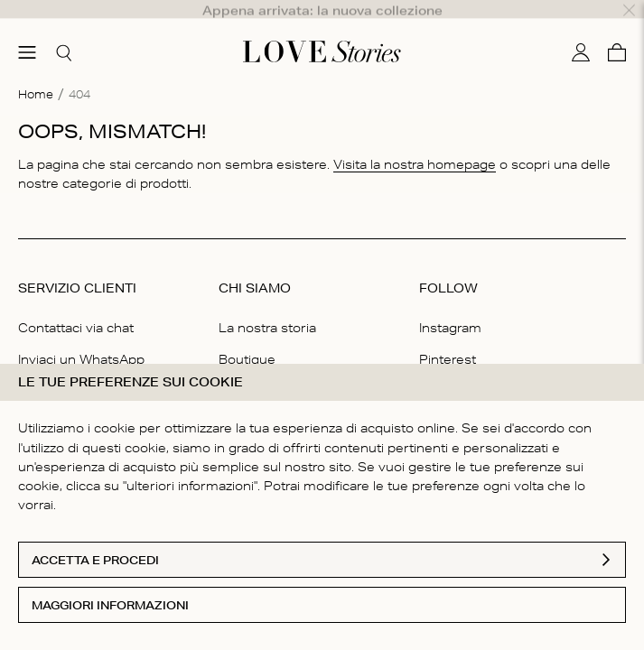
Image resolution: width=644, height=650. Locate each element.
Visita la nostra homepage (415, 142)
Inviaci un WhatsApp (81, 337)
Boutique (247, 337)
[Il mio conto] (581, 30)
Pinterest (448, 337)
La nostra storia (267, 305)
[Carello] (617, 30)
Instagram (450, 305)
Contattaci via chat (76, 305)
